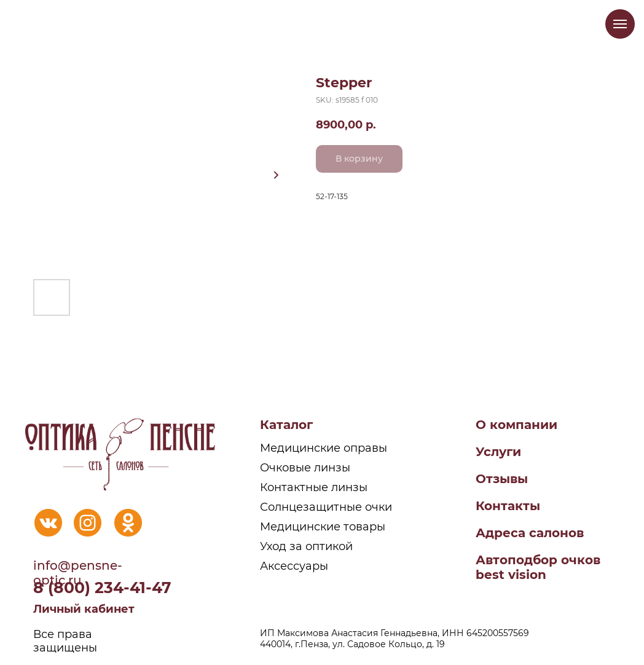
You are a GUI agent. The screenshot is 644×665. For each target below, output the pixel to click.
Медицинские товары (323, 527)
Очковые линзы (305, 468)
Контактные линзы (314, 487)
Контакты (508, 506)
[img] (48, 523)
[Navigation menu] (620, 24)
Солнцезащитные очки (326, 507)
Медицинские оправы (324, 448)
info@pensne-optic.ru (78, 573)
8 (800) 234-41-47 (102, 588)
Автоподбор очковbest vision (538, 567)
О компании (516, 425)
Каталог (286, 425)
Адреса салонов (530, 533)
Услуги (498, 452)
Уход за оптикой (306, 546)
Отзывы (502, 479)
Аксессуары (294, 566)
